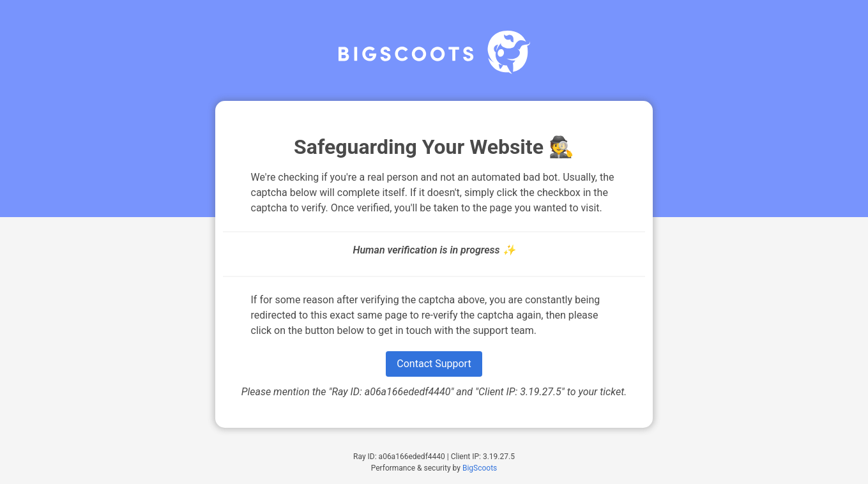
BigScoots (480, 468)
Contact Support (434, 364)
